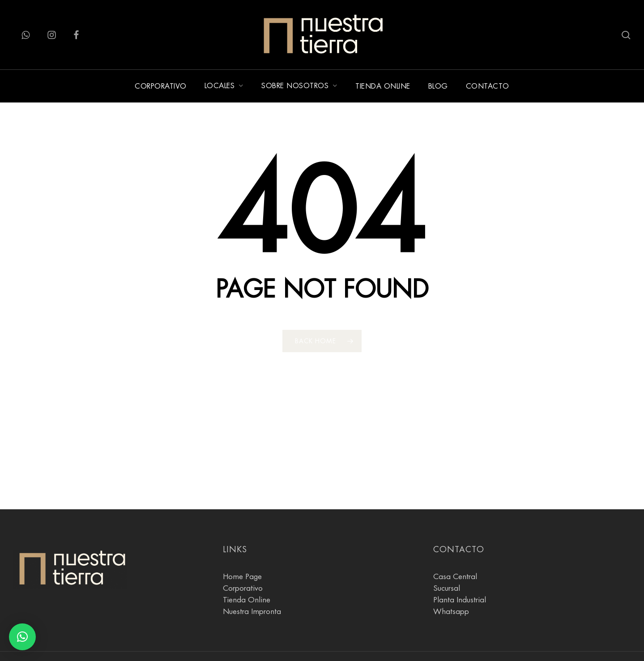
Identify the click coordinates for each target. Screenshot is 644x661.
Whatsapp (451, 592)
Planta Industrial (460, 580)
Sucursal (447, 569)
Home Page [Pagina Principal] (242, 557)
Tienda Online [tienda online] (247, 580)
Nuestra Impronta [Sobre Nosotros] (252, 592)
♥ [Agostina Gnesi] (111, 647)
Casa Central (455, 557)
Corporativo (243, 569)
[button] (22, 637)
